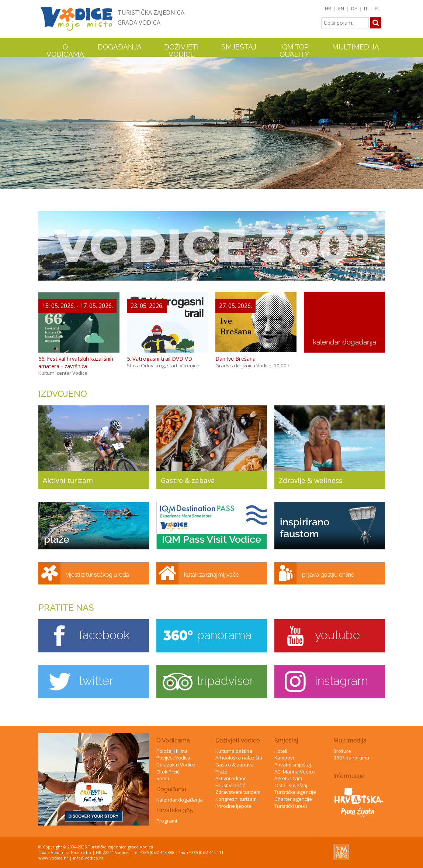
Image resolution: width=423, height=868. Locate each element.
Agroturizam (288, 778)
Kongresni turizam (236, 799)
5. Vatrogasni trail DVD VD (160, 358)
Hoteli (281, 751)
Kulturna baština (234, 751)
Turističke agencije (295, 792)
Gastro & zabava (235, 765)
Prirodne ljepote (233, 806)
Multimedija (350, 740)
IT (366, 8)
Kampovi (284, 758)
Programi (167, 821)
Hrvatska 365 (175, 810)
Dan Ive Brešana (235, 358)
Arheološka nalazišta (239, 758)
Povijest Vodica (173, 758)
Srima (163, 778)
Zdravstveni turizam (238, 792)
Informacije (349, 776)
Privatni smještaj (293, 765)
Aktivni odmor (231, 778)
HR (328, 8)
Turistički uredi (291, 806)
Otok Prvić (168, 772)
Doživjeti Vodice (237, 740)
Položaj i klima (172, 751)
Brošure (342, 751)
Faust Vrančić (230, 785)
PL (377, 8)
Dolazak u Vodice (176, 765)
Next (416, 121)
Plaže (221, 772)
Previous (7, 121)
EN (341, 8)
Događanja (120, 47)
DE (354, 8)
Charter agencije (293, 799)
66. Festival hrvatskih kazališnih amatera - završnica (76, 362)
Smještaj (286, 740)
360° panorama (351, 758)
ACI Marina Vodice (295, 772)
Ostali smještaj (291, 785)
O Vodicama (173, 740)
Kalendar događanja (180, 800)
